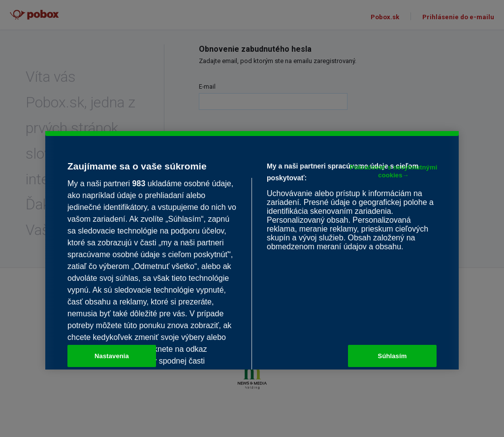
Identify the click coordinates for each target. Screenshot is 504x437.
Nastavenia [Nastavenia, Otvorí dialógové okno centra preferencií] (112, 356)
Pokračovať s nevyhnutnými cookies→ (394, 172)
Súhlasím (393, 356)
